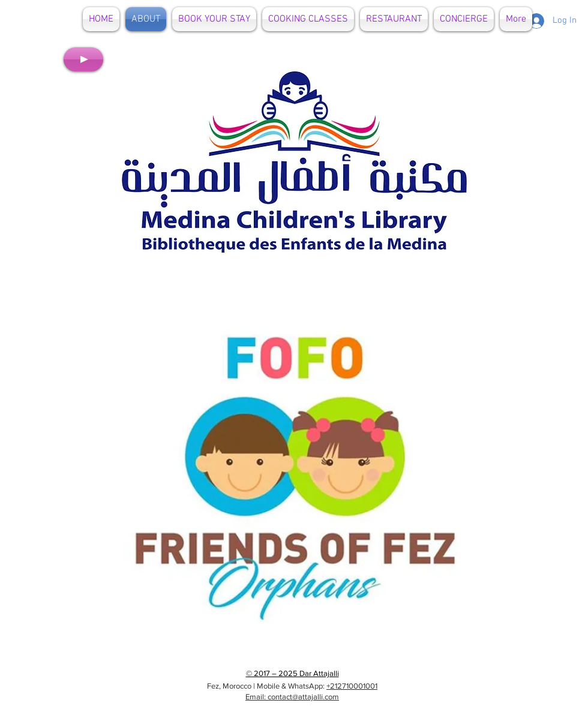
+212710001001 (352, 686)
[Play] (83, 59)
